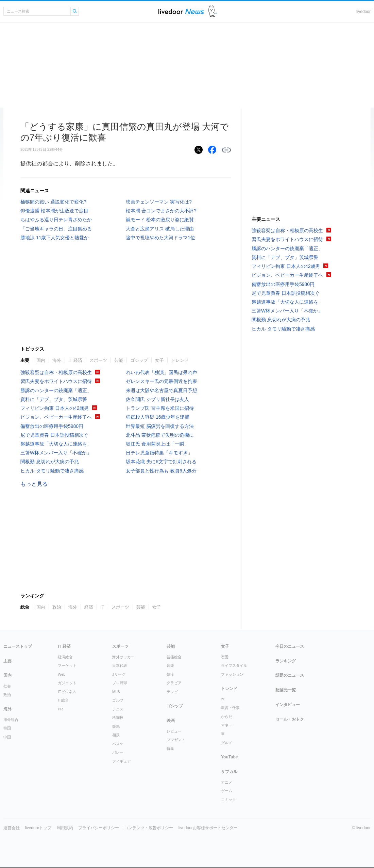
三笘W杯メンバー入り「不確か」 (56, 453)
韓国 (7, 728)
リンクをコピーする (226, 150)
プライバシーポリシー (99, 828)
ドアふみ (213, 11)
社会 (7, 686)
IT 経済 (75, 360)
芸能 (119, 360)
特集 (170, 749)
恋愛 (225, 657)
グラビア (174, 683)
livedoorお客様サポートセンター (208, 828)
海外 (57, 360)
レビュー (174, 731)
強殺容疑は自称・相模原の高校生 (56, 372)
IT (102, 607)
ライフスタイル (234, 665)
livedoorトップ (38, 828)
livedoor (363, 12)
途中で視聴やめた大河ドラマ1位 (160, 238)
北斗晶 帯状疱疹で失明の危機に (160, 435)
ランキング (286, 661)
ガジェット (67, 683)
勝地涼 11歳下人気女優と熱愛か (55, 238)
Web (62, 674)
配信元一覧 (286, 690)
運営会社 (12, 828)
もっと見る (34, 484)
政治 (57, 607)
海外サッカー (123, 657)
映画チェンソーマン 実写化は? (159, 202)
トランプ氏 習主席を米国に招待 (160, 408)
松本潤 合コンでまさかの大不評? (161, 211)
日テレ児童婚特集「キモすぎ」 (159, 453)
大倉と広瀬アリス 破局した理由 (160, 229)
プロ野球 (120, 683)
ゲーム (227, 791)
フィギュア (122, 761)
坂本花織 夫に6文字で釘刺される (161, 462)
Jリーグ (119, 674)
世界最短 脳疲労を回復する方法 (160, 426)
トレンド (180, 360)
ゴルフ (118, 700)
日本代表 (120, 665)
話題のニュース (290, 675)
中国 (7, 737)
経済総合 (65, 657)
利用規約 (65, 828)
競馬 (116, 726)
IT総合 (63, 700)
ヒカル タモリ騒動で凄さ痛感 (52, 471)
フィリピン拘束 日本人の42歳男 (55, 408)
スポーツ (98, 360)
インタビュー (288, 705)
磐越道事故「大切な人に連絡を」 (56, 444)
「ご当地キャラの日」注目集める (56, 229)
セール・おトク (290, 719)
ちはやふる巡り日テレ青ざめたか (56, 220)
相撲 (116, 735)
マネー (227, 725)
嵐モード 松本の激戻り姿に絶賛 (160, 220)
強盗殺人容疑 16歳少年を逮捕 (158, 417)
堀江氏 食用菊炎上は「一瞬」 (157, 444)
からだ (227, 717)
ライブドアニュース (181, 11)
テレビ (172, 692)
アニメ (227, 782)
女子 (159, 360)
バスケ (118, 744)
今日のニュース (290, 646)
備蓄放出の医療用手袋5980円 (52, 426)
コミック (228, 800)
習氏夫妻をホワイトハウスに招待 (56, 381)
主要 (25, 360)
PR (60, 709)
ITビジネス (67, 692)
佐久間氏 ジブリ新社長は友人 (157, 399)
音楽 (170, 665)
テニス (118, 709)
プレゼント (176, 740)
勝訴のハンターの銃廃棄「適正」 (56, 390)
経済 (89, 607)
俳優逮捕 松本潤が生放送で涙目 (54, 211)
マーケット (67, 665)
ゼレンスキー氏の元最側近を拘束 (161, 381)
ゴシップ (139, 360)
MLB (116, 692)
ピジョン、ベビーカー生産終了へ (56, 417)
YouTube (230, 757)
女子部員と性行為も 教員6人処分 (161, 471)
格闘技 (118, 718)
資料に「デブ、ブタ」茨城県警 (54, 399)
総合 (25, 607)
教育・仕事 (230, 708)
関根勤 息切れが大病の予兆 (50, 462)
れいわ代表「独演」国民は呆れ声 (161, 372)
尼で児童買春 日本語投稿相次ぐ (54, 435)
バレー (118, 752)
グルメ (227, 743)
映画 (171, 721)
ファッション (232, 674)
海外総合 (11, 720)
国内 (41, 360)
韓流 (170, 674)
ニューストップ (18, 646)
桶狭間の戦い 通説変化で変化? (53, 202)
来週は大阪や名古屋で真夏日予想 (161, 390)
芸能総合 (174, 657)
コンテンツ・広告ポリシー (149, 828)
